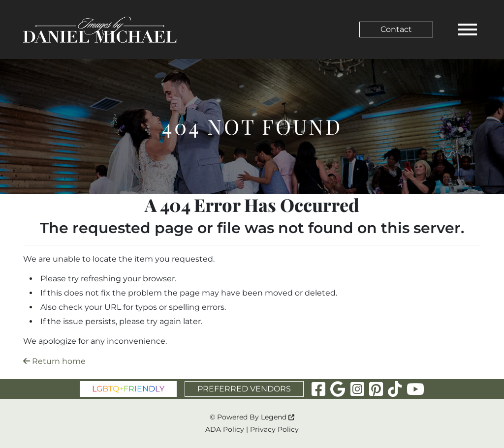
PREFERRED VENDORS (244, 389)
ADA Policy (225, 429)
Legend (278, 417)
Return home (54, 361)
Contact (396, 29)
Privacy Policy (274, 429)
